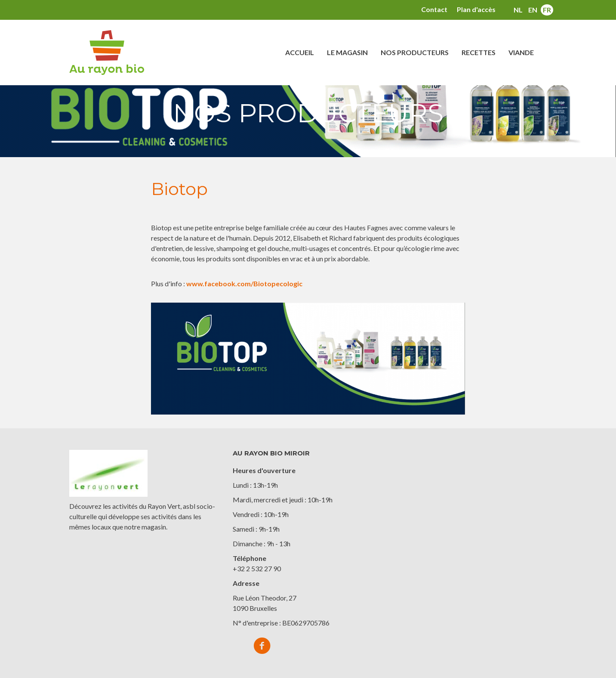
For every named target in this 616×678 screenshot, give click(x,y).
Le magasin (347, 52)
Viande (521, 52)
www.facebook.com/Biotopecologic (244, 283)
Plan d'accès (476, 9)
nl (518, 10)
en (533, 10)
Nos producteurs (415, 52)
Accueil (300, 52)
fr (547, 10)
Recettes (479, 52)
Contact (434, 9)
